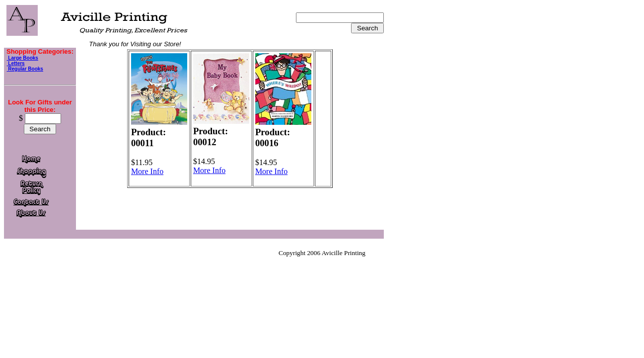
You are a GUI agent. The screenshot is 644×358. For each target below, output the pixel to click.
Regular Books (25, 69)
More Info (147, 171)
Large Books (23, 58)
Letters (16, 63)
